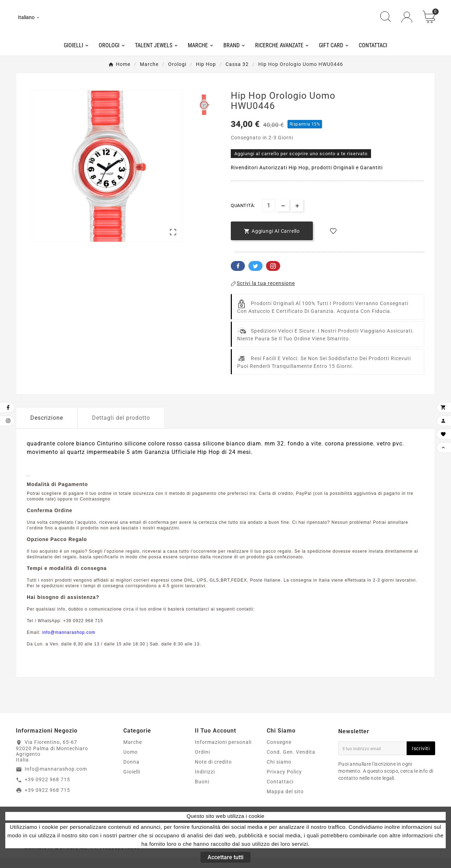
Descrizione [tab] (47, 428)
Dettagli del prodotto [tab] (121, 428)
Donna (131, 772)
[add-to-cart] (272, 241)
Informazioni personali (223, 752)
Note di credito (213, 772)
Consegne (279, 752)
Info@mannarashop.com (56, 779)
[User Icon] (407, 22)
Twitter (255, 276)
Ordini (202, 762)
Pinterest (273, 276)
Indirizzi (205, 782)
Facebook (238, 276)
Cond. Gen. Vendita (291, 762)
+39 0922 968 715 (47, 789)
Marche (133, 752)
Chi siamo (279, 772)
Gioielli (132, 782)
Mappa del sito (285, 802)
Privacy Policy (284, 782)
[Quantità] (269, 215)
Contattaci (280, 792)
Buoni (202, 792)
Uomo (131, 762)
